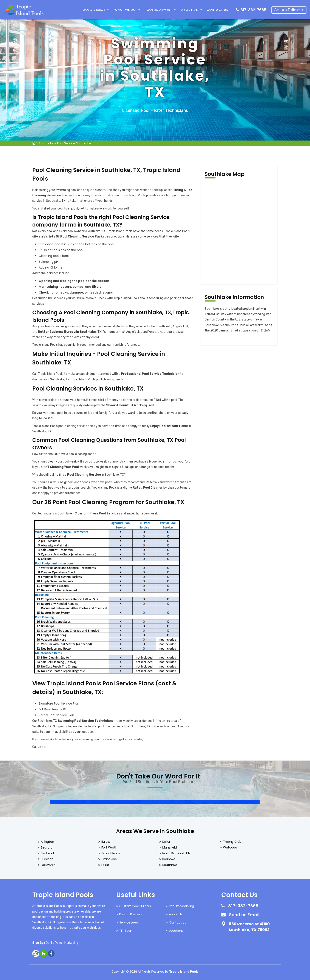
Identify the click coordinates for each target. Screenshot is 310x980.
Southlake (46, 143)
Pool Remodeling (181, 906)
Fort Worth (109, 847)
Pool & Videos (93, 10)
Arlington (47, 842)
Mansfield (170, 847)
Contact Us (217, 10)
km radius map (239, 231)
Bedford (47, 847)
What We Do (125, 10)
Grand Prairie (111, 853)
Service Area (129, 922)
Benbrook (48, 853)
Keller (166, 842)
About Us (189, 10)
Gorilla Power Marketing (62, 943)
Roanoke (169, 859)
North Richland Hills (176, 853)
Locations (176, 931)
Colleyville (48, 865)
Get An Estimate (289, 10)
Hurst (105, 865)
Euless (106, 842)
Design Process (131, 914)
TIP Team (126, 931)
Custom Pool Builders (135, 906)
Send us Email (244, 915)
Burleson (47, 859)
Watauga (230, 847)
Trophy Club (232, 842)
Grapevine (109, 859)
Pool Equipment (158, 10)
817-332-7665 (253, 10)
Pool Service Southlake (74, 143)
